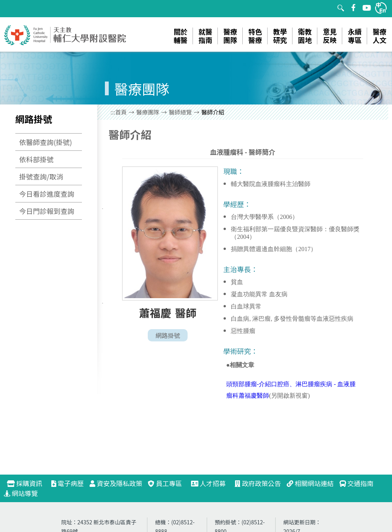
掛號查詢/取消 (41, 176)
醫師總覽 (180, 112)
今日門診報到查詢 (47, 211)
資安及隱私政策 (116, 483)
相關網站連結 (310, 483)
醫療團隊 (148, 112)
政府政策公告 (258, 483)
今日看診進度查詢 (47, 194)
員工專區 (165, 483)
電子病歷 (68, 483)
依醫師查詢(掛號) (46, 142)
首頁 (121, 112)
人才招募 (212, 483)
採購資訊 (28, 483)
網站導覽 (21, 493)
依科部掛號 (36, 159)
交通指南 (357, 483)
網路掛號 (168, 335)
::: (113, 112)
